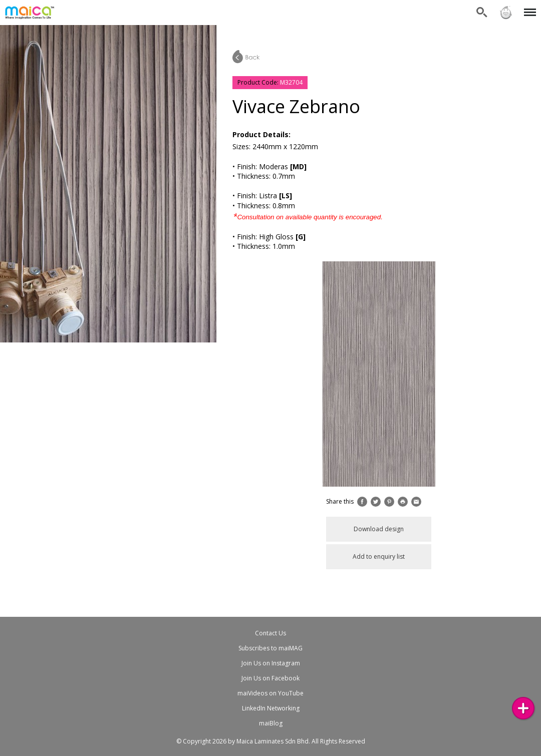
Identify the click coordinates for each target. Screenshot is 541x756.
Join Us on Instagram (271, 663)
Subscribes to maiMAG (270, 648)
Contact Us (270, 633)
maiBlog (271, 723)
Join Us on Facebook (270, 678)
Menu (528, 7)
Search (482, 13)
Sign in (506, 13)
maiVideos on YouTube (270, 693)
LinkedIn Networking (271, 708)
